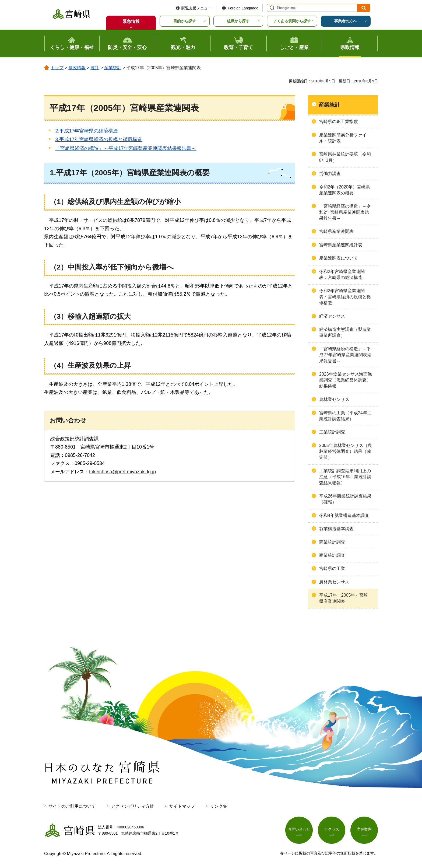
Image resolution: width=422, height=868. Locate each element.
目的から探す (185, 21)
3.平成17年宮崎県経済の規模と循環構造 (99, 139)
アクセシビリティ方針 (132, 806)
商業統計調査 (332, 542)
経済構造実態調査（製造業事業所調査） (345, 332)
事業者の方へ (346, 21)
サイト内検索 (271, 8)
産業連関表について (339, 258)
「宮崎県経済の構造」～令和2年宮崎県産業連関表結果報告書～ (345, 212)
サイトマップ (182, 806)
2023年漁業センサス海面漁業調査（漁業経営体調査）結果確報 (346, 380)
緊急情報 (131, 21)
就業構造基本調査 (336, 529)
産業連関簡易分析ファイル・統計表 (343, 138)
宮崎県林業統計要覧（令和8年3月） (345, 157)
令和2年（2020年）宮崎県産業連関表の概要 (345, 190)
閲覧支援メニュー (196, 8)
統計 (95, 68)
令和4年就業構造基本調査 (344, 515)
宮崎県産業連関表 (336, 231)
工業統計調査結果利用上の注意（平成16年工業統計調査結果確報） (345, 477)
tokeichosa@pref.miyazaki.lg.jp (122, 472)
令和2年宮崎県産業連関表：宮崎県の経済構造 (342, 274)
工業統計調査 (332, 432)
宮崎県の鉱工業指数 (339, 122)
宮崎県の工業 (332, 568)
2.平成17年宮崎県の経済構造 (87, 131)
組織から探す (238, 21)
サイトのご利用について (72, 806)
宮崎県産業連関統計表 (341, 245)
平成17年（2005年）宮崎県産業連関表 (344, 598)
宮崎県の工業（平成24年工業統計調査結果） (345, 416)
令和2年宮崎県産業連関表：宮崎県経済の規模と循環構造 (345, 297)
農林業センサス (334, 399)
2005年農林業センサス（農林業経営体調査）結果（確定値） (346, 451)
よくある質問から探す (292, 21)
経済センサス (332, 316)
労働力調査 (330, 174)
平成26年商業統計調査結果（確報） (345, 499)
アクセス (332, 829)
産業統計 (113, 68)
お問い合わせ (299, 829)
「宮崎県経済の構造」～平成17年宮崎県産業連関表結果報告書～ (126, 148)
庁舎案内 (364, 829)
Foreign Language (243, 8)
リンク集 (219, 806)
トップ (57, 68)
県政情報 (77, 68)
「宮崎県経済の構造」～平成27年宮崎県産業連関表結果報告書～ (345, 355)
